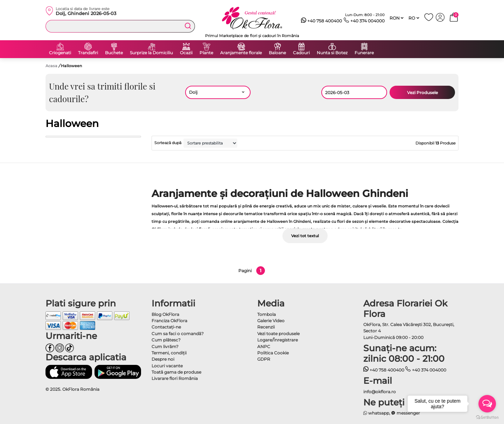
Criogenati (60, 53)
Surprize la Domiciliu (151, 53)
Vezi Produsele (422, 93)
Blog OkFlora (165, 314)
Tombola (267, 314)
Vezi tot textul (305, 236)
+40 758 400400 (322, 21)
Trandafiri (88, 53)
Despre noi (163, 359)
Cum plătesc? (166, 340)
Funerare (364, 53)
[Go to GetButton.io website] (487, 417)
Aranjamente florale (241, 53)
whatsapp (376, 413)
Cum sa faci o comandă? (178, 334)
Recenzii (266, 327)
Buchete (114, 53)
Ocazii (186, 53)
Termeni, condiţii (169, 353)
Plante (206, 53)
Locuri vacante (167, 366)
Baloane (277, 53)
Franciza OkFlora (169, 321)
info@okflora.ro (380, 392)
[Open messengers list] (487, 404)
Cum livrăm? (165, 347)
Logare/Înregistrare (278, 340)
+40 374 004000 (364, 21)
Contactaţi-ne (166, 327)
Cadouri (301, 53)
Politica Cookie (273, 353)
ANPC (264, 347)
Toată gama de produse (176, 372)
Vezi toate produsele (278, 334)
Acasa (51, 66)
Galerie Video (271, 321)
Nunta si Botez (332, 53)
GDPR (264, 359)
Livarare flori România (175, 378)
